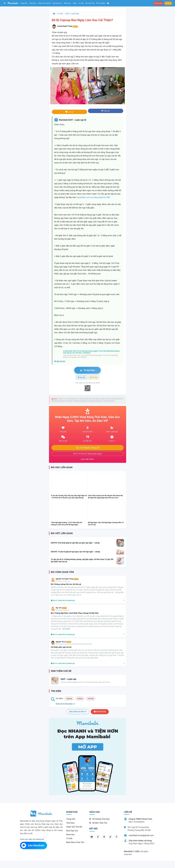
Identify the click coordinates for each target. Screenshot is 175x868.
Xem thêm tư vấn (78, 712)
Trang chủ (24, 3)
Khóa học (67, 3)
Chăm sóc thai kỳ (44, 3)
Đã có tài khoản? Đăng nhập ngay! (88, 454)
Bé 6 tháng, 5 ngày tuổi (63, 610)
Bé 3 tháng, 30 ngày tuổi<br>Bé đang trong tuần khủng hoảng (74, 644)
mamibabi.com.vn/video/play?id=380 (93, 197)
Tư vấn (81, 3)
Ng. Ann (61, 608)
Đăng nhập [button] (158, 3)
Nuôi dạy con (57, 3)
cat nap (91, 698)
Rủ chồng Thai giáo (99, 819)
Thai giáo (33, 3)
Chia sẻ (106, 111)
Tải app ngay (87, 370)
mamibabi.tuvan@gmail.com (141, 835)
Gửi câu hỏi (100, 712)
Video (75, 3)
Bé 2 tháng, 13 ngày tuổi (63, 581)
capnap (69, 698)
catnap (80, 698)
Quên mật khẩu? (87, 459)
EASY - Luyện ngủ (72, 14)
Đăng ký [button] (168, 3)
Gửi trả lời (60, 361)
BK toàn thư (90, 3)
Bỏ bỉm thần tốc (98, 823)
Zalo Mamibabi (33, 845)
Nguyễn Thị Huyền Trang (67, 579)
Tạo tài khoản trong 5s (87, 448)
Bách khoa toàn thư (75, 842)
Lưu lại (69, 112)
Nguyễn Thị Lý (63, 642)
